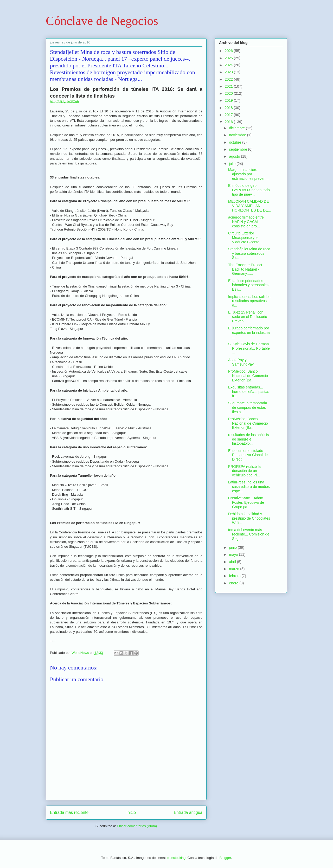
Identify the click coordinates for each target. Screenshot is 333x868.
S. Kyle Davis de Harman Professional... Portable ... (249, 348)
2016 (229, 122)
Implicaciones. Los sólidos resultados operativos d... (249, 301)
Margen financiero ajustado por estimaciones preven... (248, 174)
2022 (229, 79)
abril (233, 562)
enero (234, 583)
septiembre (238, 149)
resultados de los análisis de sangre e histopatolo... (248, 439)
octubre (236, 142)
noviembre (238, 135)
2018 (229, 108)
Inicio (131, 812)
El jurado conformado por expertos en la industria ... (249, 333)
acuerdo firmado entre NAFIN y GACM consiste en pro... (246, 222)
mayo (234, 554)
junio (233, 547)
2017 (229, 115)
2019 (229, 100)
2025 (229, 58)
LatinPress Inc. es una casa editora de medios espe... (249, 487)
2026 (229, 51)
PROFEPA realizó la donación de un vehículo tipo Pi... (244, 471)
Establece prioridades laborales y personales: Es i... (249, 285)
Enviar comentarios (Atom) (137, 826)
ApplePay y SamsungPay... (242, 362)
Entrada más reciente (69, 812)
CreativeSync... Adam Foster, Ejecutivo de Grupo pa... (246, 502)
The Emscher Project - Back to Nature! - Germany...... (246, 269)
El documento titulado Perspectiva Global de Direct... (248, 455)
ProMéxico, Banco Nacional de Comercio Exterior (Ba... (248, 376)
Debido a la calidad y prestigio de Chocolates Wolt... (249, 518)
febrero (235, 576)
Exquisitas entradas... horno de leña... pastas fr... (249, 392)
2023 (229, 72)
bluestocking (176, 858)
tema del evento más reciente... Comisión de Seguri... (249, 534)
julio (233, 164)
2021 (229, 86)
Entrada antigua (188, 812)
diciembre (237, 128)
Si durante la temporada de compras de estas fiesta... (248, 407)
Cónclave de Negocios (102, 21)
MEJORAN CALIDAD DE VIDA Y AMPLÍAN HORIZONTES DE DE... (250, 206)
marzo (235, 569)
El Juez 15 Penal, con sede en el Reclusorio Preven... (248, 317)
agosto (235, 156)
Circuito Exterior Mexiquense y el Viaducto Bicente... (245, 238)
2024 (229, 65)
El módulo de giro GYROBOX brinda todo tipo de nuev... (249, 190)
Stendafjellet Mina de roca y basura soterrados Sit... (249, 253)
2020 (229, 93)
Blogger (225, 858)
